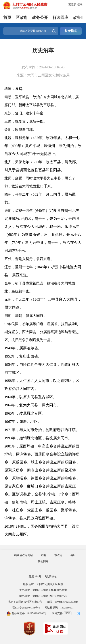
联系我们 (51, 576)
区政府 (22, 18)
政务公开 (40, 18)
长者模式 (71, 31)
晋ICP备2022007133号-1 (26, 608)
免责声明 (35, 576)
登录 (80, 4)
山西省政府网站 (23, 555)
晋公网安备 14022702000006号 (27, 613)
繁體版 (72, 4)
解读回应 (60, 18)
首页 (7, 18)
